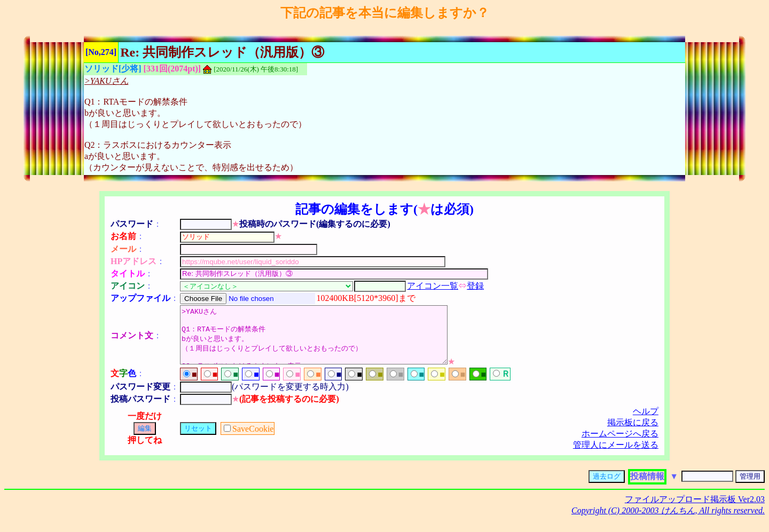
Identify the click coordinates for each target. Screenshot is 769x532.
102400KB (335, 298)
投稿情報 (647, 487)
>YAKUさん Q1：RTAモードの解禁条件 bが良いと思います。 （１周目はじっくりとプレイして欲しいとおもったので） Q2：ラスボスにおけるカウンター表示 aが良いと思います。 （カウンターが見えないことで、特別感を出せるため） (330, 340)
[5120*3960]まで (385, 298)
